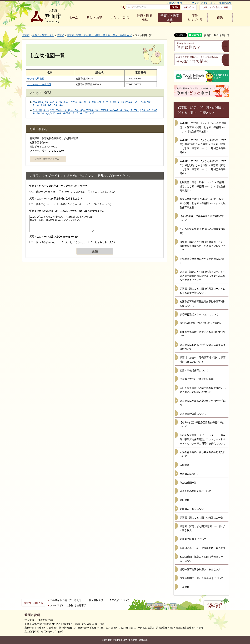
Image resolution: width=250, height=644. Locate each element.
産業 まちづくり (195, 18)
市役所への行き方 (33, 603)
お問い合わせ (208, 3)
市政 (220, 18)
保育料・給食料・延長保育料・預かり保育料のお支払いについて (203, 360)
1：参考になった (41, 204)
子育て (60, 35)
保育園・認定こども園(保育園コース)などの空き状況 (202, 528)
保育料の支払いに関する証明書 (197, 379)
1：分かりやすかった (44, 192)
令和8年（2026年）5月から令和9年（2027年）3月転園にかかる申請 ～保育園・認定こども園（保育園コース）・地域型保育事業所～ (203, 146)
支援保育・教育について (193, 509)
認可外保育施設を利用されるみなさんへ (201, 569)
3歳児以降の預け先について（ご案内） (201, 323)
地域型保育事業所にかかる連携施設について (203, 261)
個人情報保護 (96, 600)
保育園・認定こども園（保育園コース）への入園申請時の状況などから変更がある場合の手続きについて (203, 276)
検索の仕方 (189, 7)
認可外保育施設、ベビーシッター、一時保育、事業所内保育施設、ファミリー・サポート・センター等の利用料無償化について (203, 439)
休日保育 (184, 500)
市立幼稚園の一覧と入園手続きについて (201, 578)
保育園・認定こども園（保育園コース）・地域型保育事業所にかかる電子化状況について (203, 246)
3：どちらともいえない (104, 192)
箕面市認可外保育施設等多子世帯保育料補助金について (203, 304)
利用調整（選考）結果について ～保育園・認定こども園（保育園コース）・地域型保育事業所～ (203, 186)
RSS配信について (119, 600)
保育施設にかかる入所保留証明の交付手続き (203, 403)
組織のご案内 (175, 3)
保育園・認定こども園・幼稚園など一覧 (201, 518)
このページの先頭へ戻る (214, 605)
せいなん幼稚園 (36, 79)
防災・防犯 (94, 18)
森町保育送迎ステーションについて (199, 314)
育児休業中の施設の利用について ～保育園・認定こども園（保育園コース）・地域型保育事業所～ (203, 203)
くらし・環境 (119, 18)
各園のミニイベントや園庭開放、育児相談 (203, 548)
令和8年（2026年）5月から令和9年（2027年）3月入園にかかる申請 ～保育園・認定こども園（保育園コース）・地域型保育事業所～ (203, 167)
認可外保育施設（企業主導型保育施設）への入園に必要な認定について (203, 390)
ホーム (73, 18)
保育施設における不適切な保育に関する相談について (203, 347)
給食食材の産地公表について (195, 491)
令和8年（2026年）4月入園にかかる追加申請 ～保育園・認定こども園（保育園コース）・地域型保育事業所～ (203, 127)
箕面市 (26, 35)
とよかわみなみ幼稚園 (39, 84)
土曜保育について (189, 474)
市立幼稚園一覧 (188, 483)
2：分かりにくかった (73, 192)
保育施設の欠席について (193, 414)
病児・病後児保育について (194, 370)
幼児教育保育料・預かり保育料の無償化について (203, 454)
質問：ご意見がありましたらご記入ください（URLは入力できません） (68, 211)
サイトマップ (192, 3)
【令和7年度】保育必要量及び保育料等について (202, 425)
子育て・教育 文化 (170, 18)
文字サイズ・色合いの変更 (216, 7)
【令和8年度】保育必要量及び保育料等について (202, 218)
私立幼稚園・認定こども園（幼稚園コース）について (201, 559)
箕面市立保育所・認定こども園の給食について (203, 334)
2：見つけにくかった (73, 242)
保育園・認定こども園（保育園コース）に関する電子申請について (203, 291)
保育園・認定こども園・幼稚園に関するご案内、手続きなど (99, 35)
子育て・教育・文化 (43, 35)
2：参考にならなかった (70, 204)
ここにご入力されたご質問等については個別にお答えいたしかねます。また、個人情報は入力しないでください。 (62, 223)
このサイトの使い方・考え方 (66, 600)
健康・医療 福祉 (145, 18)
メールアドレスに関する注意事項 (68, 605)
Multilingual (225, 3)
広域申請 (184, 465)
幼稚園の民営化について (193, 539)
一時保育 (184, 587)
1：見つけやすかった (44, 242)
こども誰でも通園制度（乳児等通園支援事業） (203, 231)
